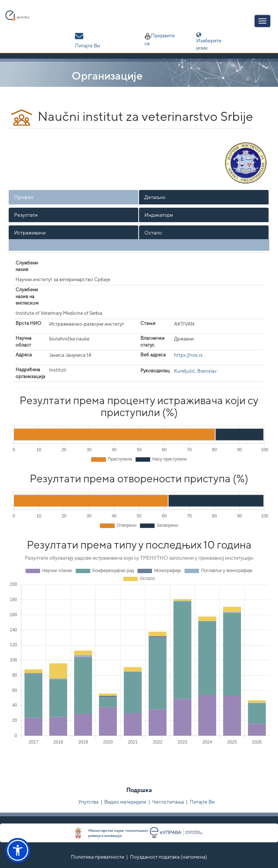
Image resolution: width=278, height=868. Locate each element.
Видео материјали (125, 802)
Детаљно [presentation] (155, 197)
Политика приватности (98, 857)
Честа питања (168, 802)
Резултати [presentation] (26, 215)
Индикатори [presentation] (159, 215)
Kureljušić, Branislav (195, 371)
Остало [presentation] (153, 233)
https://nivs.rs (188, 355)
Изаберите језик (214, 41)
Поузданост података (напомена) (169, 857)
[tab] (74, 197)
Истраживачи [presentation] (30, 233)
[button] (18, 850)
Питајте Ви (202, 802)
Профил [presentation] (24, 197)
